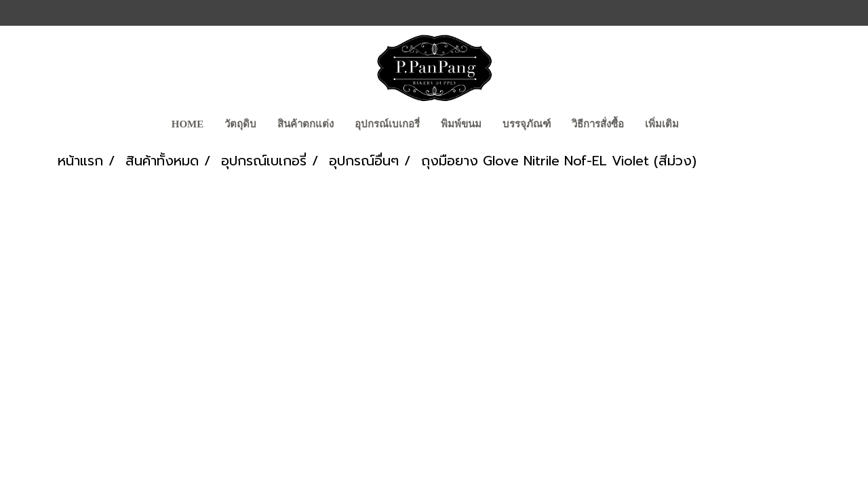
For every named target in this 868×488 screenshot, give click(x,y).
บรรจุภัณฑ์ (527, 124)
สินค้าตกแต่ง (305, 124)
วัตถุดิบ (240, 124)
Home (188, 124)
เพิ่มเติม (662, 124)
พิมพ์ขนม (461, 124)
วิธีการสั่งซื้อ (598, 124)
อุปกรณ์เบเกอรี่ (387, 124)
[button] (701, 125)
